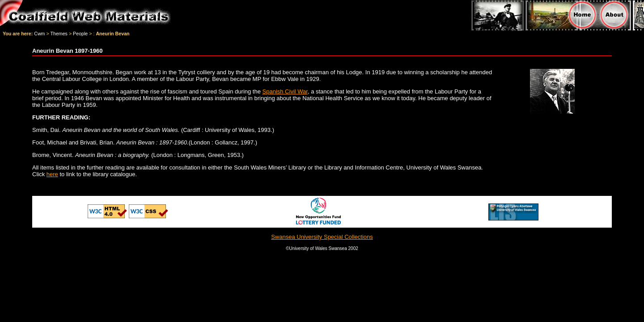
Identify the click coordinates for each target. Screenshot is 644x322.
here (52, 174)
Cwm (39, 34)
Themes (59, 34)
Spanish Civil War (285, 91)
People (80, 34)
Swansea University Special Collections (322, 237)
